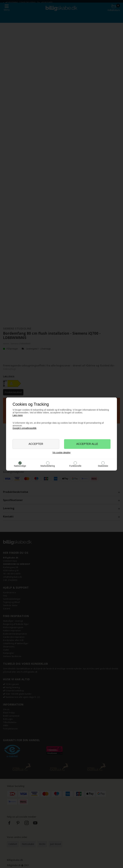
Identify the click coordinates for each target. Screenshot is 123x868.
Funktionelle (75, 466)
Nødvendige (20, 466)
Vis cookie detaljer (61, 453)
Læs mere (18, 415)
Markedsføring (48, 466)
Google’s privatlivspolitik (24, 428)
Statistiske (103, 466)
